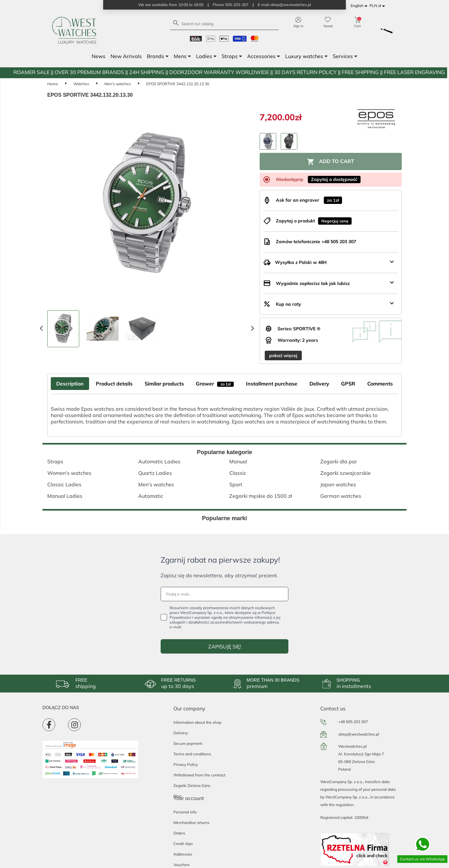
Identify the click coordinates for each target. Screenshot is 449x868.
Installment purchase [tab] (272, 384)
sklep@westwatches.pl (359, 734)
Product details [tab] (114, 384)
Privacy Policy (186, 764)
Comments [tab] (380, 384)
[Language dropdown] (360, 6)
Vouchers (182, 865)
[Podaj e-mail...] (225, 594)
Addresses (183, 854)
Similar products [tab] (164, 384)
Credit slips (183, 844)
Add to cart (331, 162)
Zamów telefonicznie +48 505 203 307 (316, 242)
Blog (177, 796)
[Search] (225, 23)
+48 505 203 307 (353, 722)
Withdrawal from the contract (199, 775)
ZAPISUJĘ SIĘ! (225, 647)
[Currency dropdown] (378, 6)
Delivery (181, 733)
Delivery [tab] (319, 384)
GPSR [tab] (348, 384)
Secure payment (188, 743)
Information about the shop (197, 722)
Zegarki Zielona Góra (192, 786)
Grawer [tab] (215, 384)
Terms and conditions (192, 754)
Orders (179, 833)
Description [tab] (70, 384)
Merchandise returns (191, 823)
